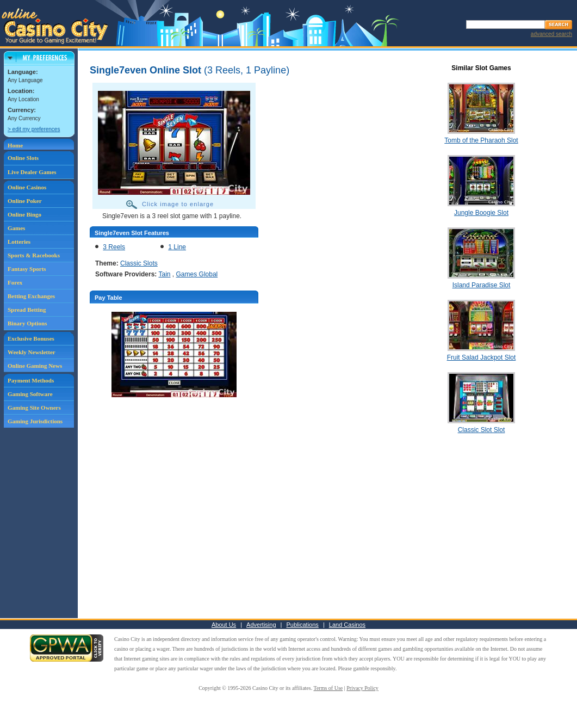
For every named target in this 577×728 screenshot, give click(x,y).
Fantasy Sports (27, 269)
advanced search (551, 34)
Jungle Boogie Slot (481, 213)
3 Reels (114, 247)
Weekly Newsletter (32, 352)
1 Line (177, 247)
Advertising (261, 625)
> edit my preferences (34, 129)
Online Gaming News (35, 366)
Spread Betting (27, 310)
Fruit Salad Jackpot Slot (482, 357)
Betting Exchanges (31, 296)
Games (16, 228)
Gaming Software (30, 394)
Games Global (197, 274)
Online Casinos (27, 187)
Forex (15, 282)
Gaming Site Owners (34, 408)
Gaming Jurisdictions (35, 421)
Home (15, 145)
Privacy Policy (362, 688)
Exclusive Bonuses (31, 338)
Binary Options (27, 323)
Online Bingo (24, 214)
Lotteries (19, 242)
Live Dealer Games (32, 172)
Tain (165, 274)
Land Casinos (347, 625)
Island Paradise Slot (482, 285)
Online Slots (23, 158)
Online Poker (25, 201)
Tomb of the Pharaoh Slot (481, 140)
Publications (303, 625)
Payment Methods (31, 380)
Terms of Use (328, 688)
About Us (224, 625)
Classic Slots (139, 263)
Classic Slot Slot (482, 430)
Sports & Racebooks (34, 255)
